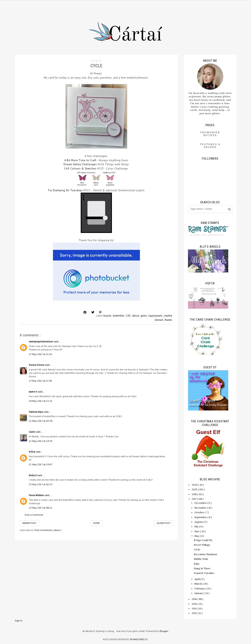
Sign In (19, 621)
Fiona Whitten (37, 495)
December (201, 503)
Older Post (164, 523)
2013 (195, 608)
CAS (129, 316)
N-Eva (32, 452)
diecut (136, 316)
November (201, 508)
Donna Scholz (37, 365)
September (201, 517)
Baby (197, 564)
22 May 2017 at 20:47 (41, 464)
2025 (195, 489)
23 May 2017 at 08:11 (41, 508)
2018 (195, 494)
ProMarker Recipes (210, 134)
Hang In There (202, 568)
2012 (195, 613)
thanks (168, 320)
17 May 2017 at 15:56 (40, 354)
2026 (195, 485)
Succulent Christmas (206, 554)
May (197, 536)
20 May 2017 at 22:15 (41, 401)
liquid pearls (156, 316)
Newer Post (29, 523)
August (199, 522)
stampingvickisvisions (41, 341)
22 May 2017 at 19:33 (41, 441)
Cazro (32, 432)
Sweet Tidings (202, 545)
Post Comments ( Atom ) (48, 530)
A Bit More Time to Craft (80, 160)
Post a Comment (34, 515)
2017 (194, 499)
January (199, 593)
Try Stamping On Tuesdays (65, 190)
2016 (195, 599)
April (197, 579)
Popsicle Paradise (204, 573)
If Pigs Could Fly (203, 540)
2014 (195, 604)
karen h (33, 392)
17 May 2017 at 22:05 (40, 381)
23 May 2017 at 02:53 (41, 484)
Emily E (33, 475)
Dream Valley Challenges (80, 164)
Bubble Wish (201, 559)
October (200, 512)
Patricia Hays (36, 412)
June (197, 531)
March (198, 584)
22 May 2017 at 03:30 (41, 421)
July (197, 526)
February (200, 588)
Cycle (197, 549)
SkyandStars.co (139, 639)
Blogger (164, 631)
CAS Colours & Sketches (80, 169)
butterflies (119, 316)
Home (96, 523)
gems (144, 316)
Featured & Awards (210, 146)
